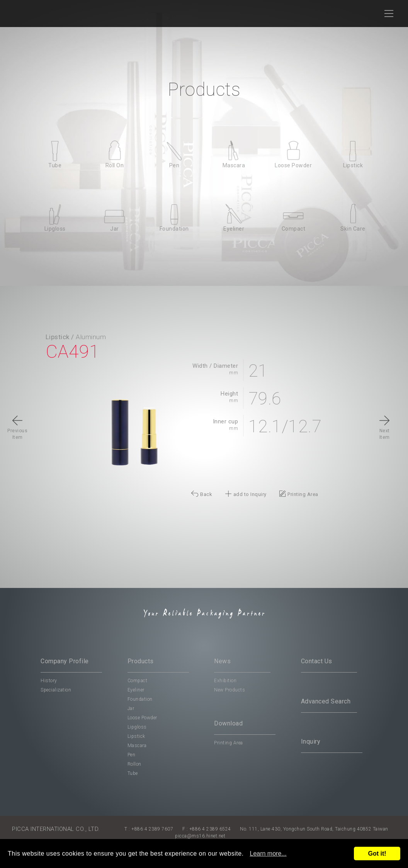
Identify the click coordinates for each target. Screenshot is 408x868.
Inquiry (311, 741)
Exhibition (225, 681)
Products (141, 661)
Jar (131, 708)
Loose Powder (142, 718)
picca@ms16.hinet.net (200, 836)
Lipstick (136, 736)
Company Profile (65, 661)
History (49, 681)
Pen (132, 755)
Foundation (140, 699)
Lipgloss (137, 727)
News (222, 661)
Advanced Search (326, 701)
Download (228, 723)
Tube (133, 773)
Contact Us (317, 661)
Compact (138, 681)
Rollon (134, 764)
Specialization (56, 690)
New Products (229, 690)
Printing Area (229, 743)
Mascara (137, 746)
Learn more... (268, 854)
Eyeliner (136, 690)
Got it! (377, 854)
